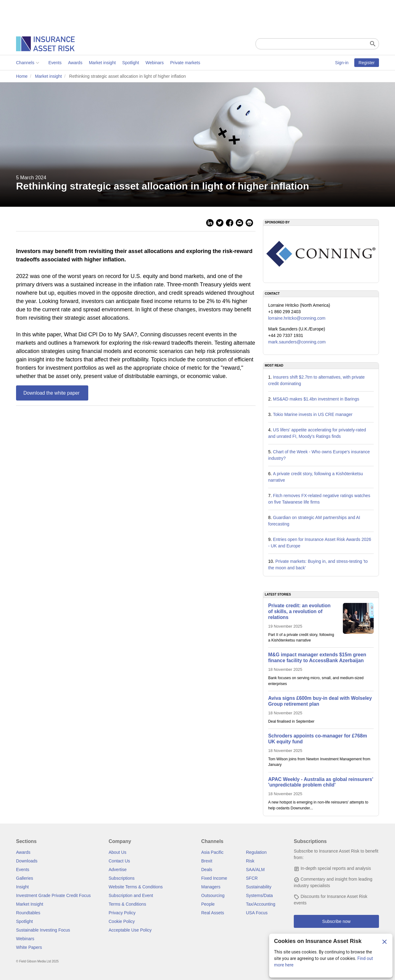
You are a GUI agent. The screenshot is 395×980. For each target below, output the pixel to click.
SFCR (252, 878)
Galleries (25, 878)
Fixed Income (214, 878)
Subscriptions (122, 878)
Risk (250, 861)
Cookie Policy (122, 921)
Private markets (185, 63)
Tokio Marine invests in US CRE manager (313, 414)
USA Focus (257, 913)
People (208, 904)
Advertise (118, 870)
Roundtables (28, 913)
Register (367, 63)
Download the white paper (52, 393)
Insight (22, 887)
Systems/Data (259, 895)
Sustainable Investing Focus (43, 930)
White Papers (29, 947)
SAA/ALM (255, 870)
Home (22, 76)
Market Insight (30, 904)
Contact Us (119, 861)
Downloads (27, 861)
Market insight (102, 63)
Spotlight (131, 63)
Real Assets (213, 913)
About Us (118, 852)
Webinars (155, 63)
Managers (211, 887)
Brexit (207, 861)
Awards (75, 63)
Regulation (256, 852)
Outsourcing (213, 895)
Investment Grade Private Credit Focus (53, 895)
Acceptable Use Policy (130, 930)
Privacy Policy (122, 913)
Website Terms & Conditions (136, 887)
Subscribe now (336, 921)
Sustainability (259, 887)
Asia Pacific (212, 852)
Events (55, 63)
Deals (207, 870)
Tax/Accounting (261, 904)
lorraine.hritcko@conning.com (297, 318)
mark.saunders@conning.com (297, 342)
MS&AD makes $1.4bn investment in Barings (316, 399)
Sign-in (342, 63)
